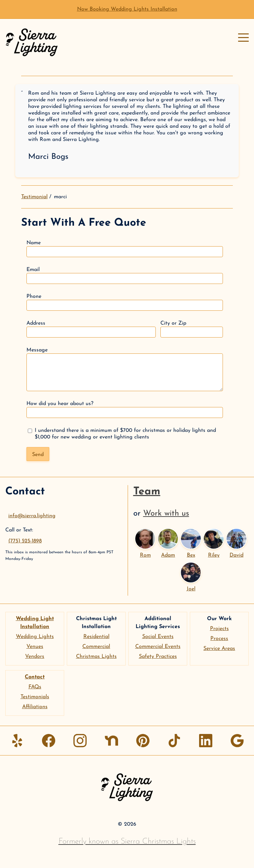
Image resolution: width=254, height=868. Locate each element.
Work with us (166, 514)
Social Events (158, 637)
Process (219, 639)
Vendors (35, 657)
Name (125, 249)
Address (91, 329)
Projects (219, 629)
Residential (96, 637)
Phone (125, 302)
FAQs (35, 687)
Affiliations (35, 707)
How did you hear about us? (125, 410)
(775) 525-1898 (25, 541)
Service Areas (219, 649)
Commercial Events (158, 647)
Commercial (96, 647)
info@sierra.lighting (32, 516)
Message (125, 369)
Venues (35, 647)
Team (147, 492)
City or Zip (192, 329)
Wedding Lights (35, 637)
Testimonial (34, 197)
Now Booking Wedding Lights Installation (127, 9)
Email (125, 275)
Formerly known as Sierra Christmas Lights (127, 842)
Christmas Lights (96, 657)
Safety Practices (158, 657)
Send (38, 455)
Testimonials (35, 697)
